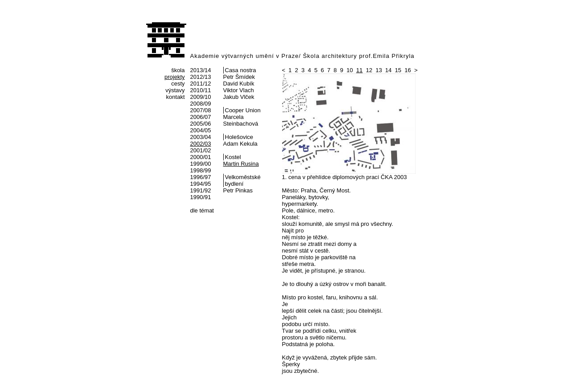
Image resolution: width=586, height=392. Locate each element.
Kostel (233, 157)
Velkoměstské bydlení (243, 180)
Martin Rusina (241, 164)
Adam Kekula (240, 144)
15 (398, 70)
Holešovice (239, 137)
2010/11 (201, 90)
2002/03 (201, 144)
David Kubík (239, 84)
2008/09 (201, 104)
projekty (175, 77)
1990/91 (201, 197)
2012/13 (201, 77)
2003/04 (201, 137)
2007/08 (201, 110)
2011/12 (201, 84)
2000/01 (201, 157)
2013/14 (201, 70)
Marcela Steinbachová (241, 120)
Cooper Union (243, 110)
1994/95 (201, 184)
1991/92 (201, 190)
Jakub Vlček (239, 97)
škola (178, 70)
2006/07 (201, 117)
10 (350, 70)
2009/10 (201, 97)
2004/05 (201, 130)
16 (408, 70)
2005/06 (201, 124)
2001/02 (201, 150)
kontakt (176, 97)
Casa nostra (241, 70)
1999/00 (201, 164)
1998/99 (201, 170)
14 (388, 70)
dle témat (202, 210)
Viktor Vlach (239, 90)
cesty (178, 84)
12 (369, 70)
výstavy (175, 90)
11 (359, 70)
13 (379, 70)
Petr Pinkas (238, 190)
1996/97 (201, 177)
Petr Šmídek (239, 77)
